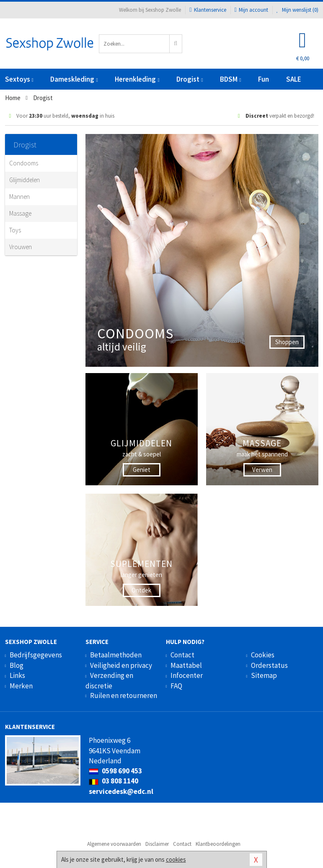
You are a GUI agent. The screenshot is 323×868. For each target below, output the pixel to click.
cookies (176, 859)
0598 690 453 (115, 771)
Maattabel (186, 665)
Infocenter (187, 675)
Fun (264, 79)
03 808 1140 (114, 781)
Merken (21, 686)
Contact (182, 655)
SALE (294, 79)
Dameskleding (74, 79)
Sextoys (19, 79)
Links (17, 675)
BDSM (230, 79)
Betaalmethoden (116, 655)
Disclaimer (157, 844)
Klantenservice (208, 10)
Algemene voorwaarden (114, 844)
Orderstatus (269, 665)
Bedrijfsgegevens (36, 655)
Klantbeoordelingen (218, 844)
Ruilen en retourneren (124, 695)
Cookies (263, 655)
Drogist (190, 79)
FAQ (176, 686)
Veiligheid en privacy (121, 665)
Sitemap (264, 675)
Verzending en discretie (109, 680)
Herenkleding (137, 79)
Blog (17, 665)
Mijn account (251, 10)
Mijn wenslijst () (297, 10)
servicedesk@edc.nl (121, 791)
